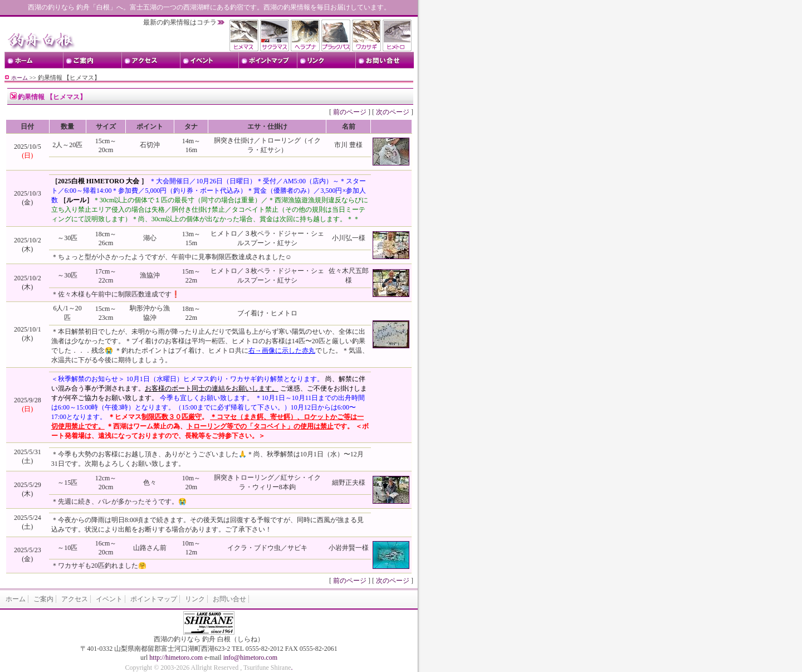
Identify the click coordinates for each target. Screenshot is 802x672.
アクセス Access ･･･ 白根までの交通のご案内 (151, 60)
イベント (109, 599)
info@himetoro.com (250, 658)
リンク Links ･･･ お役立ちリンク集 (326, 60)
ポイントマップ (154, 599)
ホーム (19, 78)
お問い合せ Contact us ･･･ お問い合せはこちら (385, 60)
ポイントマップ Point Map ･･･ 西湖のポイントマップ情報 (268, 60)
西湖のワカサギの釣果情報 (367, 35)
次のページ (393, 112)
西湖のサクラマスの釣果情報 (275, 35)
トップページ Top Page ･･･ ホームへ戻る (34, 60)
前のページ (350, 112)
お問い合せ (229, 599)
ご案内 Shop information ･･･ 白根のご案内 (92, 60)
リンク (195, 599)
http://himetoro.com (176, 658)
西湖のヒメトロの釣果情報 (398, 35)
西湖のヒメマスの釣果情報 (245, 35)
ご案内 (43, 599)
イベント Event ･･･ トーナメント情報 (209, 60)
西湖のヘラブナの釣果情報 (306, 35)
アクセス (75, 599)
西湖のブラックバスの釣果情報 (337, 35)
